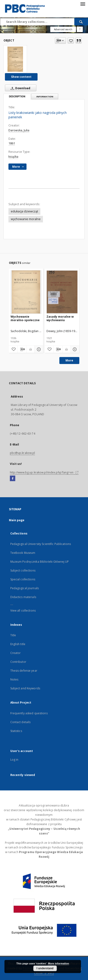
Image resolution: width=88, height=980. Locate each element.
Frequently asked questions (29, 713)
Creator (16, 653)
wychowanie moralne (26, 219)
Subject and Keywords (25, 688)
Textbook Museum (23, 553)
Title (13, 635)
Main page (17, 520)
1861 (12, 143)
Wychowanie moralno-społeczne (25, 318)
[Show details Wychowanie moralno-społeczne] (38, 349)
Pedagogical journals (25, 588)
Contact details (21, 722)
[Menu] (83, 4)
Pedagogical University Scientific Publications (41, 544)
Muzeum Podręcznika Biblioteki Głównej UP (40, 562)
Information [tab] (45, 97)
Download (19, 88)
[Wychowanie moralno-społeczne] (26, 292)
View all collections (23, 611)
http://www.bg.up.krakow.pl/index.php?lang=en (44, 472)
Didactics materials (23, 597)
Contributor (18, 662)
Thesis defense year (24, 671)
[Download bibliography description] (22, 349)
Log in (14, 760)
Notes (14, 679)
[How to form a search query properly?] (80, 29)
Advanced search (63, 29)
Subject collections (23, 570)
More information (58, 963)
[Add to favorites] (71, 41)
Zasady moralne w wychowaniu (60, 318)
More (69, 360)
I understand (45, 968)
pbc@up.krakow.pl (23, 453)
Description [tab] (17, 97)
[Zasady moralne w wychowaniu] (62, 292)
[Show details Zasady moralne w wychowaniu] (74, 349)
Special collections (23, 579)
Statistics (16, 731)
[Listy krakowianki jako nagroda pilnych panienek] (15, 59)
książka (13, 157)
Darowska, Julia (19, 130)
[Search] (81, 22)
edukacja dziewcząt (24, 211)
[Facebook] (13, 479)
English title (18, 644)
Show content (21, 77)
